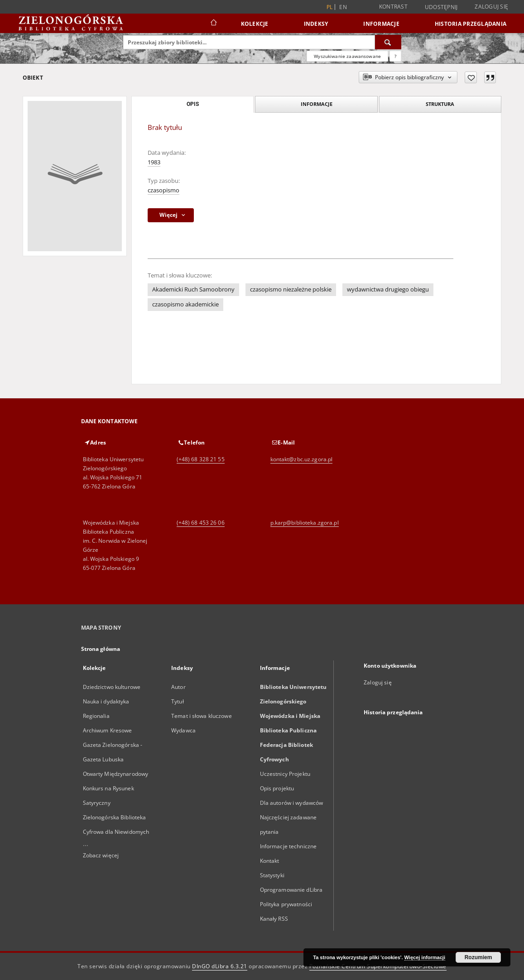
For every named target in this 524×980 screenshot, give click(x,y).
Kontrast (393, 7)
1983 (154, 162)
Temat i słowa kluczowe (202, 716)
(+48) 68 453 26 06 (201, 523)
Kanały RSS (274, 919)
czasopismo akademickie (185, 304)
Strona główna (101, 649)
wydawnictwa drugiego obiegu (388, 289)
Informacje (381, 24)
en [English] (343, 7)
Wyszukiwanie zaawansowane (347, 56)
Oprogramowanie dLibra (291, 890)
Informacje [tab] (317, 104)
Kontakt (270, 861)
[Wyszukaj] (388, 42)
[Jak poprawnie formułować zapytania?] (395, 56)
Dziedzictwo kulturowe (112, 687)
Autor (178, 687)
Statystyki (272, 875)
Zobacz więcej (101, 855)
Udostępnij (441, 7)
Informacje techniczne (288, 846)
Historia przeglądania (471, 24)
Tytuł (178, 701)
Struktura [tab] (440, 104)
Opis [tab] (193, 104)
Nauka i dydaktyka (106, 701)
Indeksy (316, 24)
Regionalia (96, 716)
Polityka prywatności (286, 904)
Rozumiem (478, 957)
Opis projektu (277, 788)
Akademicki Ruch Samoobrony (193, 289)
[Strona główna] (213, 24)
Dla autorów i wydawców (292, 803)
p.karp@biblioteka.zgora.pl (305, 523)
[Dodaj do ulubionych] (471, 77)
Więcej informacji (425, 957)
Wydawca (183, 730)
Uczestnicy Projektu (285, 774)
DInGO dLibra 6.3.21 (220, 966)
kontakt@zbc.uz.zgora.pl (302, 459)
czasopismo (163, 190)
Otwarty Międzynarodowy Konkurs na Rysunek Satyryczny (116, 788)
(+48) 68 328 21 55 (201, 459)
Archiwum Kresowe (108, 730)
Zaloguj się (491, 7)
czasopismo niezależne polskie (291, 289)
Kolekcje (255, 24)
